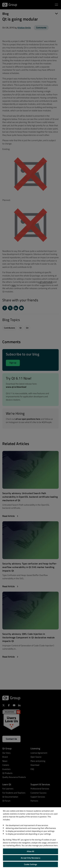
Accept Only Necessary (30, 858)
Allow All (30, 851)
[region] (30, 838)
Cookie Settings (31, 864)
